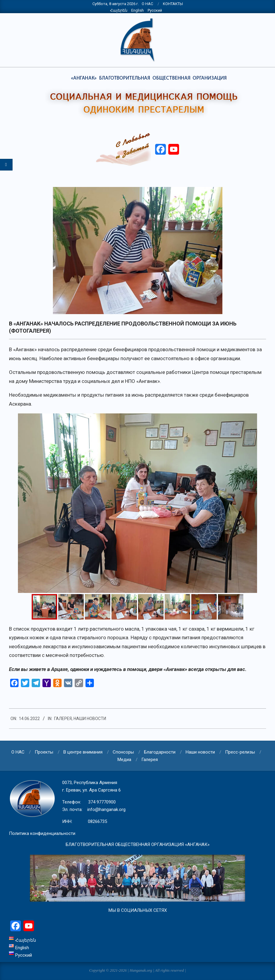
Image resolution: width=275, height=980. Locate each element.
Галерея (63, 719)
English (137, 10)
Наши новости (90, 719)
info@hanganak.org (106, 809)
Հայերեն (119, 10)
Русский (155, 10)
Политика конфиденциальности (42, 833)
